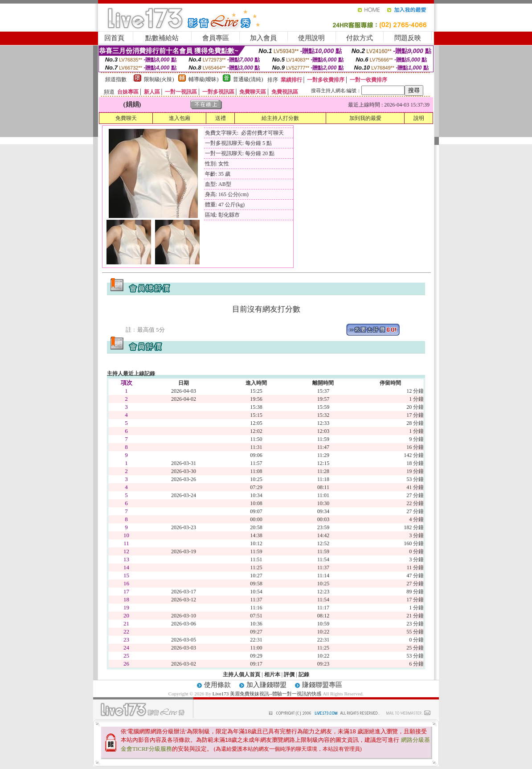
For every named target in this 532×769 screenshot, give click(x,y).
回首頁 (114, 38)
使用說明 (311, 38)
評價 (289, 674)
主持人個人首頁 (241, 674)
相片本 (272, 674)
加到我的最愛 (365, 118)
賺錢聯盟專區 (322, 685)
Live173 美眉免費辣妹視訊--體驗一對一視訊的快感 (267, 694)
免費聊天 (126, 118)
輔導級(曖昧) (204, 79)
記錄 (304, 674)
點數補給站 (162, 38)
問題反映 (408, 38)
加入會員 (263, 38)
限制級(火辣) (159, 79)
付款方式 (360, 38)
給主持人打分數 (280, 118)
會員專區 (216, 38)
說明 (419, 118)
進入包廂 (180, 118)
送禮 (221, 118)
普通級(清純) (248, 79)
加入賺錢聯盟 (266, 685)
